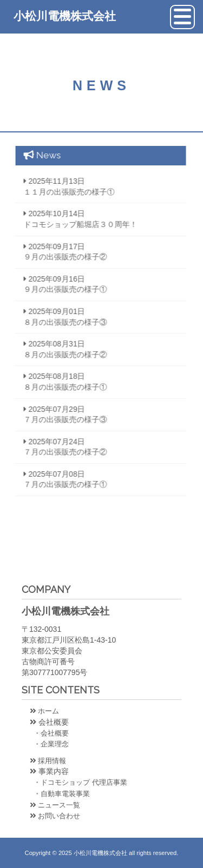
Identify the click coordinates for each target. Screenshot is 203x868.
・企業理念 (49, 744)
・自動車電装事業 (60, 794)
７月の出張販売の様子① (61, 484)
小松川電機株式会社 (65, 16)
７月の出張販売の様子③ (61, 419)
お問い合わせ (55, 816)
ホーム (44, 711)
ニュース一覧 (55, 805)
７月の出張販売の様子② (61, 452)
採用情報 (48, 761)
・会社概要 (49, 733)
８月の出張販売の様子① (61, 387)
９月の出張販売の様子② (61, 257)
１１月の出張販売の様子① (65, 192)
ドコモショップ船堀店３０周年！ (76, 224)
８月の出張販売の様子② (61, 355)
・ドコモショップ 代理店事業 (78, 782)
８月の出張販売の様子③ (61, 322)
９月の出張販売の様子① (61, 289)
